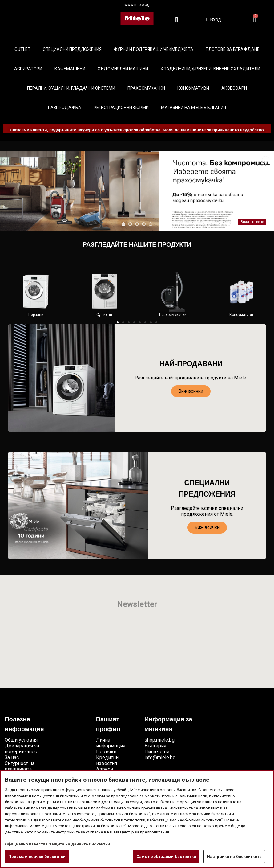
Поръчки (106, 752)
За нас (12, 757)
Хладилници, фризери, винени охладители (210, 69)
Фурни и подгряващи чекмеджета (154, 49)
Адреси (105, 769)
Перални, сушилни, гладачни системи (71, 88)
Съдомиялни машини (123, 69)
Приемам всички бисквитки (37, 856)
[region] (137, 819)
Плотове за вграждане (233, 49)
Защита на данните (68, 844)
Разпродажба (65, 108)
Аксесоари (234, 88)
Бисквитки (99, 844)
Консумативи (193, 88)
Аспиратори (28, 69)
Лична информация (111, 743)
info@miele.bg (160, 757)
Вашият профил (108, 725)
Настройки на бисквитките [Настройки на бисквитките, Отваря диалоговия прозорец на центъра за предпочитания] (234, 856)
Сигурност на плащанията (20, 766)
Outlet (22, 49)
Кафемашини (70, 69)
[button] (118, 322)
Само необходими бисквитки (166, 856)
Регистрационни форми (121, 108)
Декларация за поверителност (22, 749)
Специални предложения (72, 49)
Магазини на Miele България (193, 108)
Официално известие (26, 844)
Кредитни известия (107, 760)
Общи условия (21, 740)
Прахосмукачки (146, 88)
